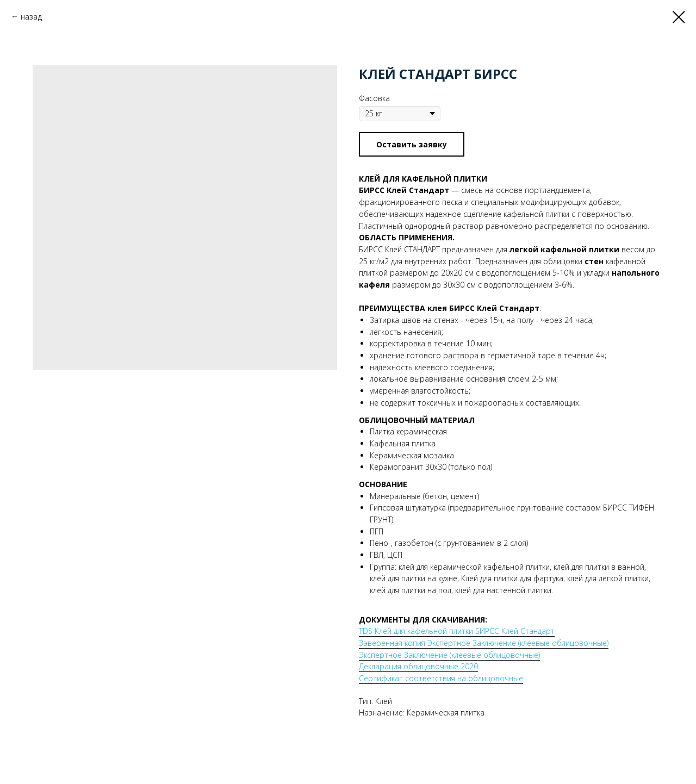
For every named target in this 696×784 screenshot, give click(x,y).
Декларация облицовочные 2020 (418, 666)
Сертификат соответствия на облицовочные (441, 678)
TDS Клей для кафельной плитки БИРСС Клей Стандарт (457, 631)
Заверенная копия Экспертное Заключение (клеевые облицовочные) (484, 643)
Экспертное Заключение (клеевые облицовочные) (449, 655)
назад (31, 17)
